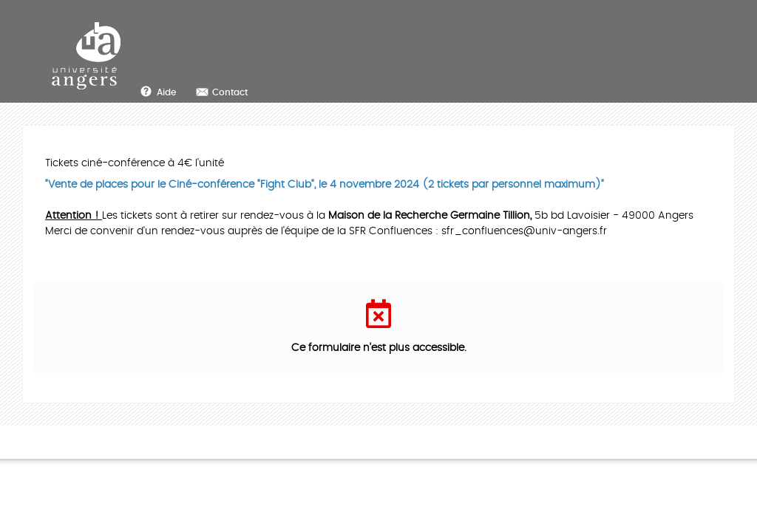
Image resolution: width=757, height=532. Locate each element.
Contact (230, 92)
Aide (166, 92)
